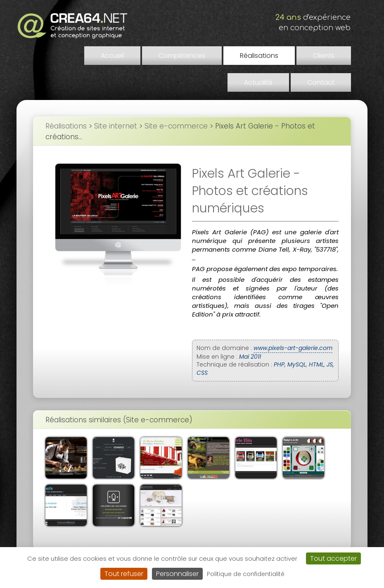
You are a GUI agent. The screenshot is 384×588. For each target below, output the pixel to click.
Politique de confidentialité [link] (246, 574)
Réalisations (222, 54)
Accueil (128, 54)
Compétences (172, 54)
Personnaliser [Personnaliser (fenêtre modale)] (177, 574)
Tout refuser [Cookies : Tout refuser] (124, 574)
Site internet (116, 89)
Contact (332, 54)
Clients (261, 54)
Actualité (296, 54)
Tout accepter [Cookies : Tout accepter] (333, 558)
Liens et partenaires (188, 523)
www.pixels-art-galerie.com (293, 311)
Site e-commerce (176, 89)
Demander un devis (251, 523)
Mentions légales (129, 523)
